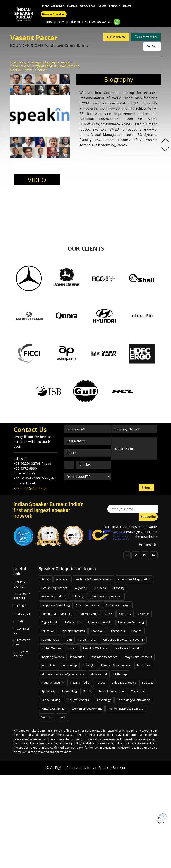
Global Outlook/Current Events (123, 640)
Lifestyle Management (116, 665)
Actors (46, 579)
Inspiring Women (53, 657)
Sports (88, 691)
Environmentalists (73, 631)
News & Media (80, 683)
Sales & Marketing (124, 683)
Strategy (148, 683)
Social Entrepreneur (112, 691)
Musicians (144, 665)
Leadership (69, 665)
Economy (97, 631)
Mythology (120, 674)
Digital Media (50, 622)
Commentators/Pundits (57, 614)
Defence (143, 614)
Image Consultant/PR (138, 657)
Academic (62, 579)
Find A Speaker (53, 5)
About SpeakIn (109, 5)
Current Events (88, 614)
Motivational (99, 674)
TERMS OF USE (22, 642)
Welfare (47, 717)
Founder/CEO (50, 640)
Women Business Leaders (126, 709)
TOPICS (20, 606)
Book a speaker (54, 14)
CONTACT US (21, 631)
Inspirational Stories (104, 657)
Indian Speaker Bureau (106, 768)
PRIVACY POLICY (21, 654)
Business (100, 588)
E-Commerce (73, 622)
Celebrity (78, 596)
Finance (137, 631)
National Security (53, 683)
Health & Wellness (95, 648)
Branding (118, 588)
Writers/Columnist (53, 709)
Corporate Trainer (118, 605)
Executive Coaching (131, 622)
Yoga (62, 717)
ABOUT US (22, 613)
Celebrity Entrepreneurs (106, 596)
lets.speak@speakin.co (63, 22)
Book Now (116, 37)
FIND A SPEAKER (19, 584)
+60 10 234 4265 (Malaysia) (35, 478)
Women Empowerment (87, 709)
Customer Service (88, 605)
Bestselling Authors (54, 588)
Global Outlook (51, 648)
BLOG (19, 621)
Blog (127, 5)
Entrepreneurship (100, 622)
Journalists (48, 665)
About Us (87, 5)
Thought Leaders (78, 700)
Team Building (51, 700)
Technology (103, 700)
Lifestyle (89, 665)
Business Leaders (53, 596)
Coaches (125, 614)
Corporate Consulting (56, 605)
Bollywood (80, 588)
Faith (69, 640)
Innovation (77, 657)
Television (138, 691)
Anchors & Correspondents (93, 579)
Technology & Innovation (134, 700)
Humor (72, 648)
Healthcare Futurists (127, 648)
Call (152, 46)
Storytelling (69, 691)
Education (48, 631)
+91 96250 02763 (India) (32, 463)
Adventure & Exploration (134, 579)
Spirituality (48, 691)
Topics (72, 5)
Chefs (109, 614)
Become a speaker (22, 596)
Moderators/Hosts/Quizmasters (63, 674)
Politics (100, 683)
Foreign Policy (87, 640)
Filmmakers (117, 631)
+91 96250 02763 (98, 22)
